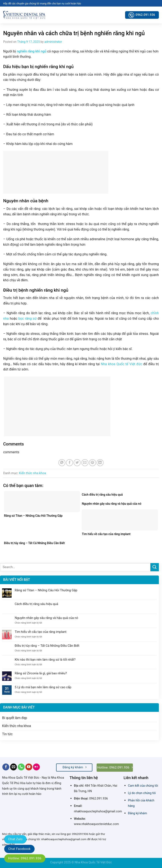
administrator (53, 42)
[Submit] (155, 567)
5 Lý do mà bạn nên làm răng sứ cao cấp (43, 687)
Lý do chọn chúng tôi (142, 793)
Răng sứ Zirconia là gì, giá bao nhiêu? (41, 673)
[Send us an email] (14, 767)
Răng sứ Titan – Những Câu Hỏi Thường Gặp (46, 590)
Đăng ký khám (138, 813)
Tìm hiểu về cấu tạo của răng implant (41, 632)
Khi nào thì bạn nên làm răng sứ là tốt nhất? (45, 660)
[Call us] (21, 767)
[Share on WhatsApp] (62, 463)
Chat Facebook (19, 849)
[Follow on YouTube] (29, 767)
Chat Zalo (15, 839)
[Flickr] (36, 767)
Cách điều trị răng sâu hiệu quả (36, 604)
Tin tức (7, 734)
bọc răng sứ (28, 319)
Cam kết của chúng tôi (143, 786)
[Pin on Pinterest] (92, 463)
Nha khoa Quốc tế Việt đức (121, 364)
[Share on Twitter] (77, 463)
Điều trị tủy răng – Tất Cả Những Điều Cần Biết (47, 646)
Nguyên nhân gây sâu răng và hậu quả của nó (47, 618)
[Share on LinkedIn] (100, 463)
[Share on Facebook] (70, 463)
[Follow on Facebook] (6, 767)
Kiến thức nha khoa (32, 473)
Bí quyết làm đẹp (15, 718)
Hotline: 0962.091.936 (25, 858)
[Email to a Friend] (85, 463)
